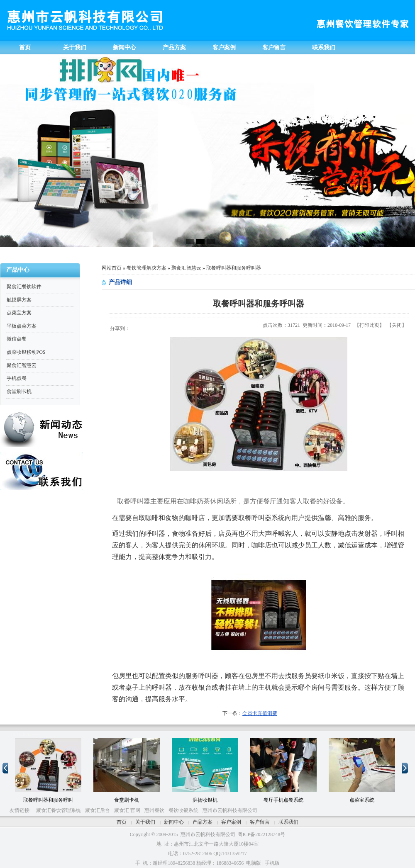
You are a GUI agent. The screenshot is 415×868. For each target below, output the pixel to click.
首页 (122, 822)
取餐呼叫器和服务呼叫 (48, 800)
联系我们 (288, 822)
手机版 (272, 863)
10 (35, 734)
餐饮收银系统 (183, 810)
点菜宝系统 (362, 800)
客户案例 (231, 822)
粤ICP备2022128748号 (262, 834)
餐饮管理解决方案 (146, 268)
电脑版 (254, 863)
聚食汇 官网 (127, 810)
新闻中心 (174, 822)
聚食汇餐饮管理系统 (59, 810)
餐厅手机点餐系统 (283, 800)
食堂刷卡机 (127, 800)
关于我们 (145, 822)
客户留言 (260, 822)
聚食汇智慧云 (186, 268)
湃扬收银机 (205, 800)
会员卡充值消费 (260, 713)
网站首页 (112, 268)
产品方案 (203, 822)
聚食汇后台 (98, 810)
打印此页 (369, 325)
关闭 (397, 325)
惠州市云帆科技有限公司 (230, 810)
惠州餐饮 (154, 810)
